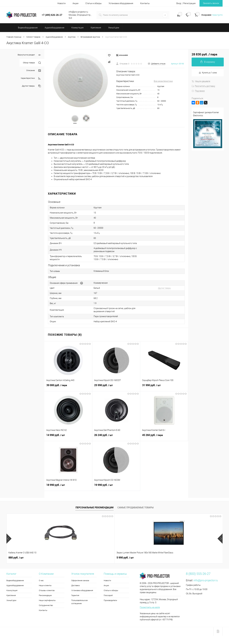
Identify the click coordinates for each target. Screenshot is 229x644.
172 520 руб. (191, 558)
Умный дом (11, 601)
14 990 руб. (68, 437)
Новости (61, 3)
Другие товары (31, 86)
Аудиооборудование (15, 586)
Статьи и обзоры (94, 3)
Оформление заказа (80, 581)
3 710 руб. (147, 558)
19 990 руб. (116, 487)
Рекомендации (45, 596)
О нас (41, 581)
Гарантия (75, 596)
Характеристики (31, 78)
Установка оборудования (121, 3)
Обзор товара (32, 63)
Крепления (11, 596)
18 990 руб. (68, 487)
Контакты (145, 3)
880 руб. (16, 558)
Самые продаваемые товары (136, 508)
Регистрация (189, 3)
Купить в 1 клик (208, 73)
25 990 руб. (116, 387)
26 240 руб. (116, 437)
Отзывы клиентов (47, 591)
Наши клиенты (45, 586)
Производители (110, 601)
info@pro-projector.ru (206, 580)
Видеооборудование (15, 581)
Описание (34, 71)
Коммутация (12, 591)
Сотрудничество (46, 605)
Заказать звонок (211, 3)
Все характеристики (163, 81)
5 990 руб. (60, 558)
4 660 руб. (103, 558)
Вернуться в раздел (29, 55)
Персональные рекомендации (94, 508)
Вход (179, 3)
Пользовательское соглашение (79, 602)
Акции (76, 3)
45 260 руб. (164, 437)
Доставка (75, 586)
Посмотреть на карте (150, 607)
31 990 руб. (164, 387)
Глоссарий (108, 596)
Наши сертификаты (47, 601)
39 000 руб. (68, 387)
